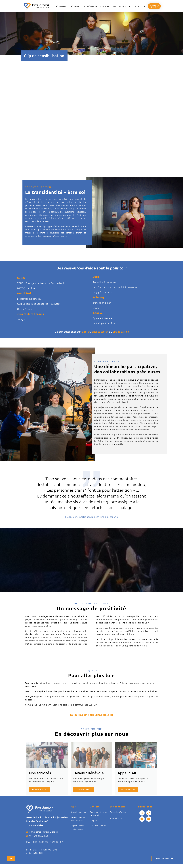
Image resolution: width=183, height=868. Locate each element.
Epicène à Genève (103, 318)
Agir (73, 806)
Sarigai (96, 308)
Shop (137, 6)
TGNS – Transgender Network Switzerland (41, 283)
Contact (95, 806)
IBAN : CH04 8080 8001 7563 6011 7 (45, 846)
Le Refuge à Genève (104, 323)
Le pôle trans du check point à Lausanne (115, 287)
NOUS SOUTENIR (108, 6)
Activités (76, 6)
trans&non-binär (102, 303)
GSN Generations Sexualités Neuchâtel (39, 304)
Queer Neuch (25, 309)
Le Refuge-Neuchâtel (29, 299)
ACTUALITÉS (61, 6)
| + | (145, 6)
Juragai (21, 319)
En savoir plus (39, 789)
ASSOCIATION (90, 6)
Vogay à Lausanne (103, 292)
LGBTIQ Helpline (26, 288)
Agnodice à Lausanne (105, 282)
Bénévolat (125, 6)
